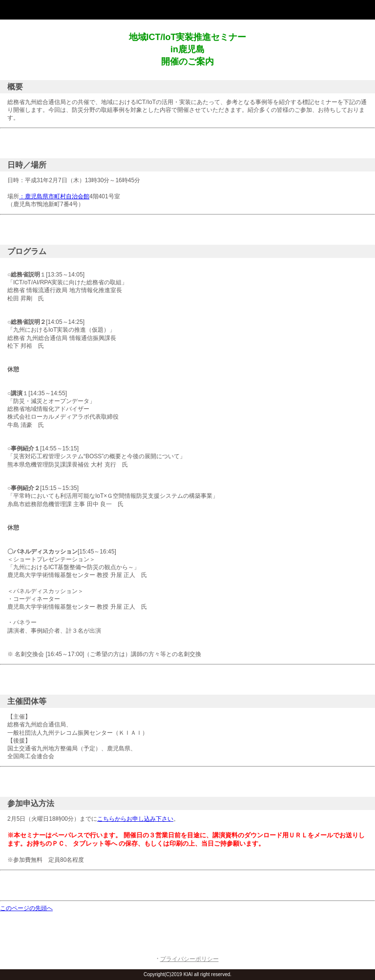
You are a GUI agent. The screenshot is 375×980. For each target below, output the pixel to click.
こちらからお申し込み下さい (135, 819)
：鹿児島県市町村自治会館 (54, 196)
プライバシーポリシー (189, 959)
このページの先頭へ (26, 908)
